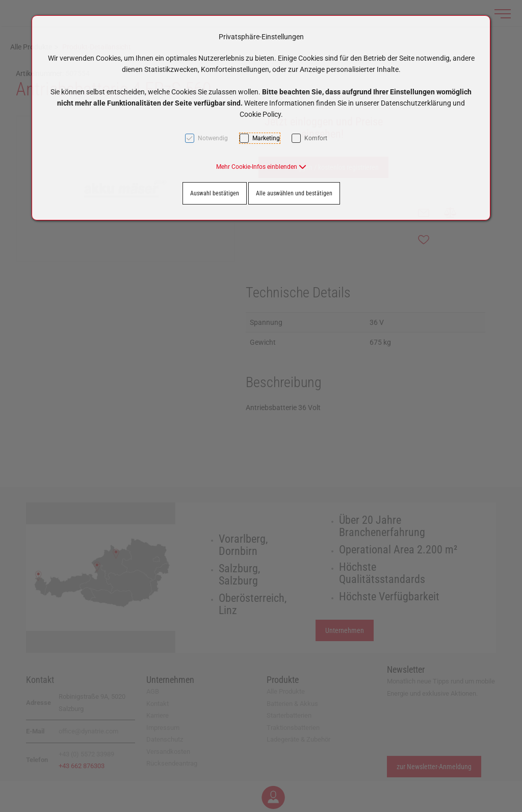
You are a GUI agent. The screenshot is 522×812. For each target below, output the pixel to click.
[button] (261, 167)
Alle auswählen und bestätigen (294, 193)
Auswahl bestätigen (215, 193)
